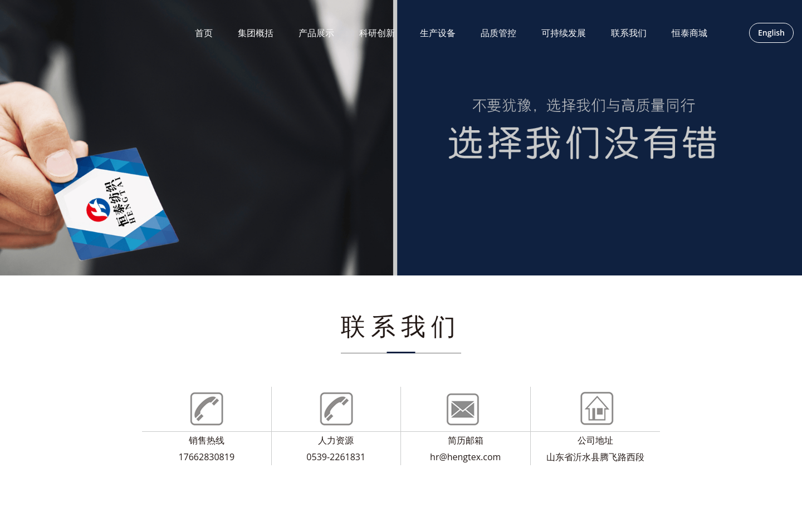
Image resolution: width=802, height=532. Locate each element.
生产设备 (438, 33)
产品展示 (316, 33)
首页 (204, 33)
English (771, 33)
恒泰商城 (689, 33)
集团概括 (256, 33)
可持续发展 (564, 33)
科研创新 (377, 33)
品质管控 (498, 33)
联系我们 (629, 33)
